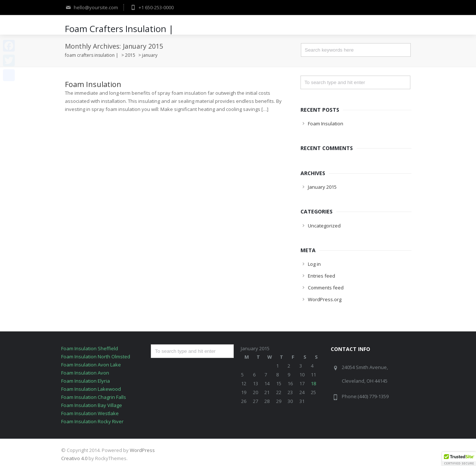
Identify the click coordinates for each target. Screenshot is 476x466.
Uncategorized (324, 226)
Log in (314, 264)
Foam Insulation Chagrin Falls (94, 397)
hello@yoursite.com (92, 7)
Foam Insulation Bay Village (92, 405)
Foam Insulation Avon (85, 373)
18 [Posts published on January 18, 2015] (313, 383)
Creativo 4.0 (74, 458)
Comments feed (326, 288)
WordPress (142, 450)
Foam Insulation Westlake (90, 413)
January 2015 (322, 187)
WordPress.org (325, 299)
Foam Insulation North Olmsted (96, 357)
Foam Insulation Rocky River (92, 421)
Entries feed (322, 276)
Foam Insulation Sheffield (90, 348)
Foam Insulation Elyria (86, 381)
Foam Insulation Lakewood (91, 389)
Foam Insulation (93, 84)
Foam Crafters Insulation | (119, 29)
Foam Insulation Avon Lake (91, 365)
